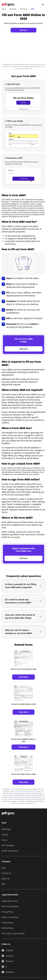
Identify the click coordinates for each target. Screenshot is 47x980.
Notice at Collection (10, 917)
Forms (4, 840)
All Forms (13, 9)
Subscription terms (10, 901)
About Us (6, 879)
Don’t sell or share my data (13, 933)
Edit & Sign (6, 829)
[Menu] (43, 4)
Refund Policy (7, 928)
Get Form (23, 30)
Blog (4, 868)
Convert (5, 835)
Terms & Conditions (10, 906)
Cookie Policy (7, 923)
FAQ (3, 884)
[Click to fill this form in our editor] (23, 47)
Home (4, 9)
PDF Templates (8, 845)
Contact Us (6, 873)
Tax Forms (23, 9)
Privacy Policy (7, 912)
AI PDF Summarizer (10, 851)
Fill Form (23, 349)
